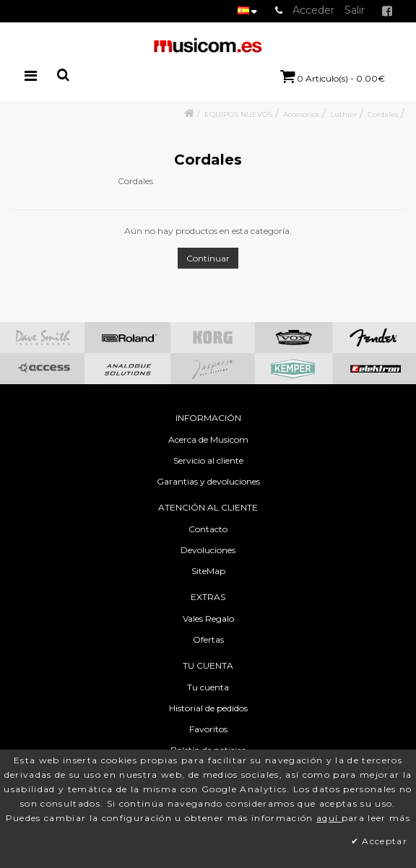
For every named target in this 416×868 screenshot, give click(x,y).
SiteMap (208, 571)
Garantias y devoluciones (208, 481)
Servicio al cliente (208, 460)
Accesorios (301, 114)
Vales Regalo (208, 619)
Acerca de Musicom (208, 439)
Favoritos (208, 729)
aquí (329, 818)
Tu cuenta (208, 687)
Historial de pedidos (208, 708)
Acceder (313, 10)
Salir (355, 10)
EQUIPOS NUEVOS (238, 114)
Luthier (343, 114)
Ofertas (208, 639)
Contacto (208, 529)
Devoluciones (208, 550)
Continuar (208, 258)
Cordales (383, 114)
